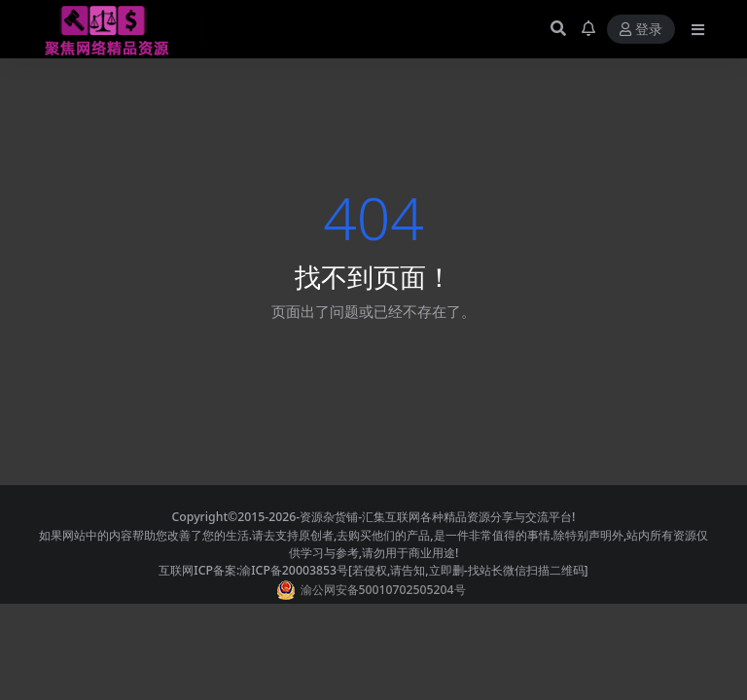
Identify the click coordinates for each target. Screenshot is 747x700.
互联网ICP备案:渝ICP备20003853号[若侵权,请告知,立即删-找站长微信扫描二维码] (373, 570)
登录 (641, 30)
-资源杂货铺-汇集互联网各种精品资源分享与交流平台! (435, 517)
